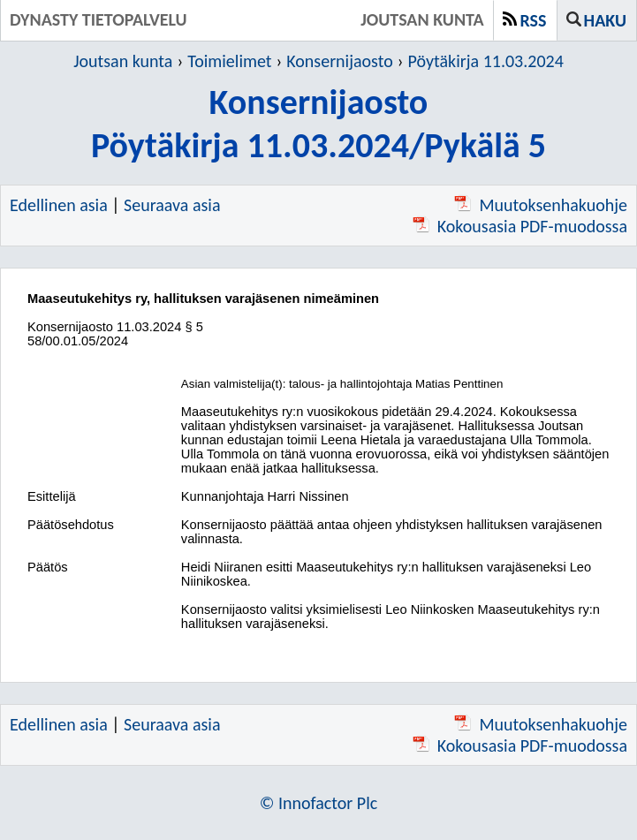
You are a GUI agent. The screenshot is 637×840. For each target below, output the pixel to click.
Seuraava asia (172, 205)
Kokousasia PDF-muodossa (520, 226)
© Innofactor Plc (319, 803)
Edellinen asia (59, 205)
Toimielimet (229, 61)
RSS (534, 20)
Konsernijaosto (340, 61)
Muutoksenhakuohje (541, 205)
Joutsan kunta (123, 61)
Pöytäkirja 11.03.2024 (486, 61)
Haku (605, 20)
